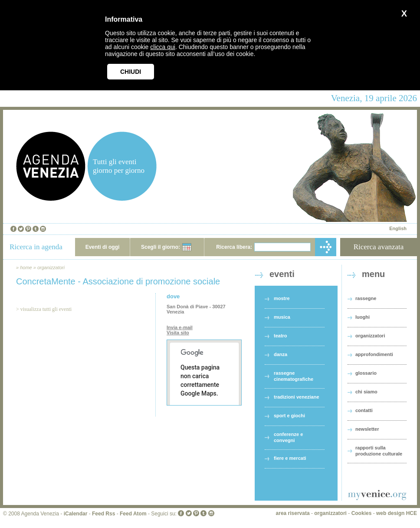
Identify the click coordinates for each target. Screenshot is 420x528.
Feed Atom (133, 514)
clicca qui (163, 47)
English (398, 228)
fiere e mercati (290, 458)
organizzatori (51, 267)
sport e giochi (289, 416)
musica (282, 317)
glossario (366, 373)
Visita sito (178, 333)
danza (281, 354)
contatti (364, 410)
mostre (282, 298)
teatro (281, 336)
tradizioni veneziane (297, 397)
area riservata (293, 513)
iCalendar (76, 514)
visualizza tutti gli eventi (46, 309)
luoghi (363, 317)
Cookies (362, 513)
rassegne (366, 298)
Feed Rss (103, 514)
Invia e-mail (180, 327)
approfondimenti (374, 354)
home (26, 267)
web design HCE (397, 513)
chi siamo (366, 392)
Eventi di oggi (103, 247)
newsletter (367, 429)
